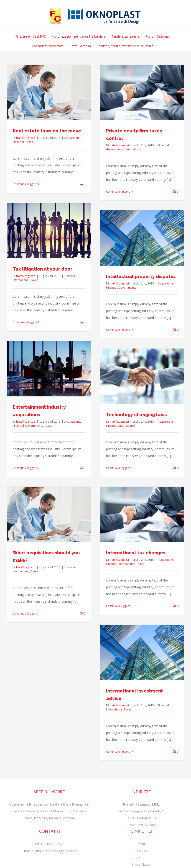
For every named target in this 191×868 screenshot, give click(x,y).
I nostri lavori (142, 864)
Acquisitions (72, 138)
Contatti (142, 858)
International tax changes (136, 553)
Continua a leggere (25, 184)
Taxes (29, 142)
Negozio (141, 851)
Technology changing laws (136, 415)
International (133, 149)
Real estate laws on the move (47, 131)
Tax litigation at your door (42, 269)
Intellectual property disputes (141, 276)
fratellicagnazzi (26, 138)
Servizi (141, 844)
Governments (115, 149)
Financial (18, 142)
